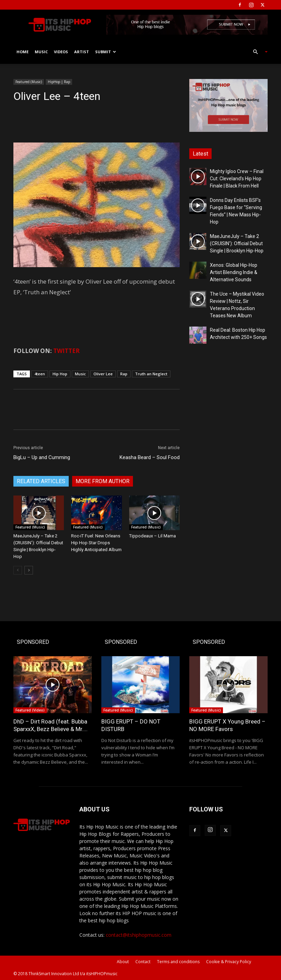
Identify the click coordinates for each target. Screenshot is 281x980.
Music (41, 52)
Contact (143, 962)
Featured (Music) (29, 82)
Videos (61, 52)
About (123, 962)
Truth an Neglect (151, 374)
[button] (257, 52)
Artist (82, 52)
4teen (40, 374)
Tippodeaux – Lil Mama (153, 536)
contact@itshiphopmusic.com (139, 935)
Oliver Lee (103, 374)
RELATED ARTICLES (41, 481)
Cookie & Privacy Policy (229, 962)
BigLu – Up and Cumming (42, 457)
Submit (106, 52)
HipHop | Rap (59, 82)
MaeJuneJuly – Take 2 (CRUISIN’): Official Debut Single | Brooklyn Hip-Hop (237, 243)
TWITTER (66, 351)
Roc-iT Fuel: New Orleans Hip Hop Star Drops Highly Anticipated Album (96, 543)
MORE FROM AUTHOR (103, 481)
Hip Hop (60, 374)
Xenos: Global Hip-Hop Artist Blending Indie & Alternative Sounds (234, 272)
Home (23, 52)
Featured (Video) (30, 710)
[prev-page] (18, 570)
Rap (124, 374)
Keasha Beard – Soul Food (150, 457)
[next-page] (29, 570)
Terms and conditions (178, 962)
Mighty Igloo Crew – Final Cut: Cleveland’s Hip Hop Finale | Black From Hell (237, 179)
